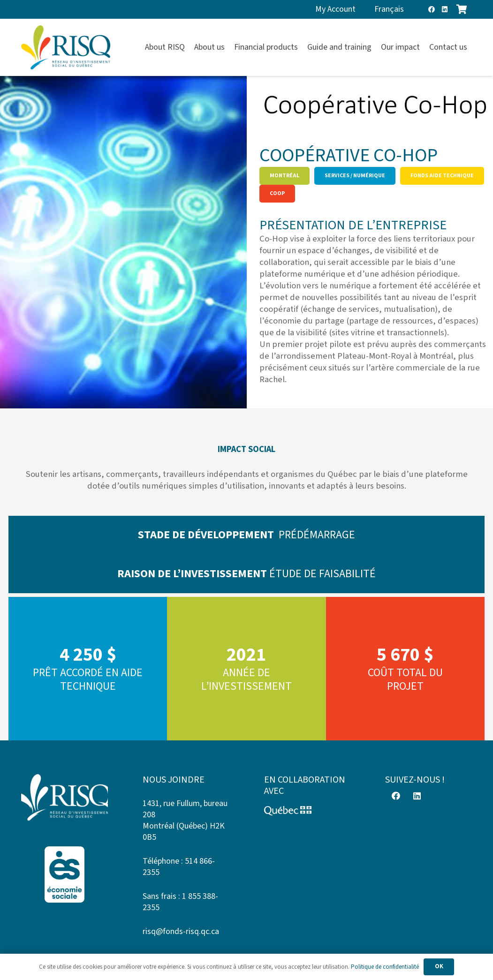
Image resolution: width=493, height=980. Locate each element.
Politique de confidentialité (385, 967)
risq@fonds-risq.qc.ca (181, 931)
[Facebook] (432, 9)
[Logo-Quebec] (307, 811)
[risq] (66, 48)
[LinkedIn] (445, 9)
